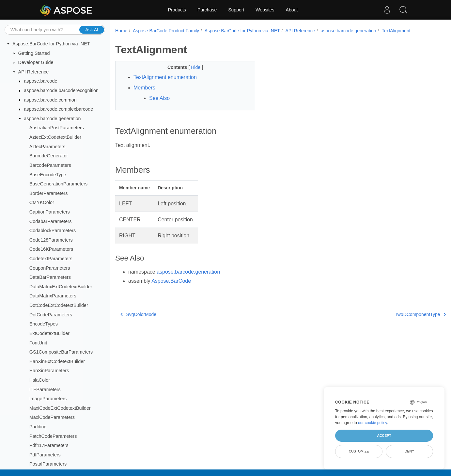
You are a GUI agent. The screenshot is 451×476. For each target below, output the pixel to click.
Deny (409, 451)
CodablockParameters (53, 230)
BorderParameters (49, 193)
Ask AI (92, 30)
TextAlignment (396, 31)
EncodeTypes (44, 324)
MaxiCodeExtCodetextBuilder (60, 408)
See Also (159, 98)
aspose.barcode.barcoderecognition (61, 90)
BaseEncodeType (48, 175)
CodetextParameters (51, 259)
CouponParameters (50, 268)
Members (144, 88)
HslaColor (40, 380)
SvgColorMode (138, 314)
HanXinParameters (49, 371)
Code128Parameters (51, 240)
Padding (38, 427)
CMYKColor (42, 202)
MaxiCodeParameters (52, 417)
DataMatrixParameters (53, 296)
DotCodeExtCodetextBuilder (59, 305)
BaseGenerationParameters (58, 184)
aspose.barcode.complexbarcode (58, 109)
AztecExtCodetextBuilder (55, 137)
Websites (265, 10)
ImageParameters (48, 399)
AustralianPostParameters (57, 128)
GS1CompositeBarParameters (61, 352)
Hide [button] (196, 67)
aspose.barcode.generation (52, 119)
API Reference (34, 72)
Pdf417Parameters (49, 445)
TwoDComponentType (420, 314)
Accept (384, 436)
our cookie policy (373, 423)
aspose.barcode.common (50, 100)
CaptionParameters (50, 212)
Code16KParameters (51, 249)
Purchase (207, 10)
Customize (359, 451)
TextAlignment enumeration (165, 77)
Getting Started (34, 53)
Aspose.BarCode (171, 281)
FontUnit (38, 343)
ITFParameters (45, 389)
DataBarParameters (50, 277)
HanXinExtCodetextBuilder (57, 361)
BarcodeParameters (50, 165)
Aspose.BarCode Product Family (166, 31)
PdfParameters (45, 455)
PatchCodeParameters (53, 436)
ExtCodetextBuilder (49, 333)
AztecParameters (47, 147)
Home (121, 31)
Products (177, 10)
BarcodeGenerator (49, 156)
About (292, 10)
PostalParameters (48, 464)
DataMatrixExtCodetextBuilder (61, 287)
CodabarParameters (51, 221)
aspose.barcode (40, 81)
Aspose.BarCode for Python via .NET (51, 44)
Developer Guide (36, 62)
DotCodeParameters (51, 315)
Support (236, 10)
